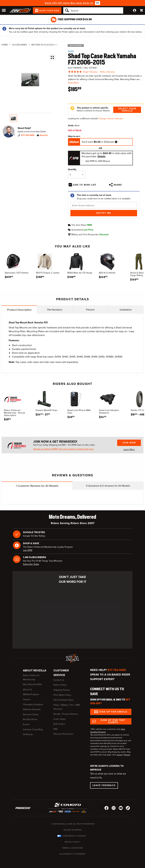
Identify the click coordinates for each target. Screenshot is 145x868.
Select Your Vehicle (127, 110)
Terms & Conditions (72, 848)
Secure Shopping (73, 830)
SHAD (71, 51)
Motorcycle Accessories (46, 45)
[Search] (93, 10)
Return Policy (60, 685)
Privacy (127, 755)
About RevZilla (35, 670)
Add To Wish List (85, 185)
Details (102, 156)
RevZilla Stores (30, 719)
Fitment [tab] (90, 310)
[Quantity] (77, 175)
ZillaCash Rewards (32, 709)
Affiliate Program (31, 694)
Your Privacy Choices (74, 836)
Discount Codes (31, 714)
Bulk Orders (59, 724)
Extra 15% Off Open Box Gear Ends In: (69, 3)
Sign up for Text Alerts (113, 721)
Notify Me (104, 213)
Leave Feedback (104, 785)
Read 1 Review (90, 72)
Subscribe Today (31, 564)
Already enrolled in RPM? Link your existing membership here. (64, 449)
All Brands (28, 734)
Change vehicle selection (111, 119)
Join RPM (28, 550)
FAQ (56, 729)
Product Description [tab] (19, 310)
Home (5, 45)
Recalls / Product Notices (66, 714)
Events (26, 724)
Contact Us (59, 680)
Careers (27, 699)
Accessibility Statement (72, 854)
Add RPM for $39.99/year (98, 161)
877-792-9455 (28, 135)
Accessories (20, 45)
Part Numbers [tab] (55, 310)
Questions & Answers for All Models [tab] (108, 486)
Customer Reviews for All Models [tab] (37, 486)
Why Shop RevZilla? (32, 684)
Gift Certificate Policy (63, 700)
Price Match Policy (62, 695)
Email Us (44, 135)
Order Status (60, 719)
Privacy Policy (72, 842)
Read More (73, 83)
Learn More (129, 450)
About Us (28, 689)
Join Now (129, 443)
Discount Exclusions (63, 734)
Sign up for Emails (113, 712)
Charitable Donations (33, 705)
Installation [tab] (126, 310)
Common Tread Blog (33, 730)
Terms (119, 755)
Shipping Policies (62, 690)
